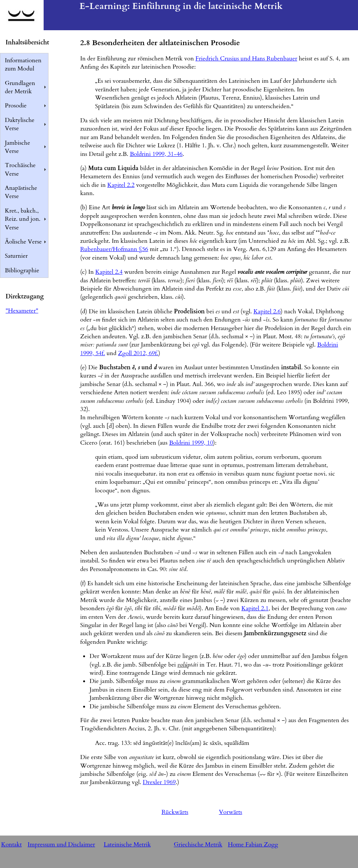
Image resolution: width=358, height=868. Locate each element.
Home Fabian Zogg (253, 845)
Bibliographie (22, 270)
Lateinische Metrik (127, 845)
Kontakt (11, 845)
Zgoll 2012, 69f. (138, 353)
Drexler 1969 (159, 782)
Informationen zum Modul (23, 65)
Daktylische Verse (20, 124)
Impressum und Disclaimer (61, 845)
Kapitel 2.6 (267, 311)
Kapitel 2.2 (121, 185)
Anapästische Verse (21, 192)
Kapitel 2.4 (109, 272)
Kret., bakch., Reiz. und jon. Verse (23, 219)
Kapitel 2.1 (255, 608)
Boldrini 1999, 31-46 (156, 154)
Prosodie (16, 106)
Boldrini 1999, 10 (191, 443)
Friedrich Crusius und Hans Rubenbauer (246, 59)
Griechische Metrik (198, 845)
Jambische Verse (18, 147)
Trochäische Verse (20, 169)
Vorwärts (230, 812)
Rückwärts (175, 812)
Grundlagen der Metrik (20, 87)
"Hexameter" (22, 311)
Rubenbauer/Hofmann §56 (114, 249)
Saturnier (16, 256)
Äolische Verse (23, 242)
